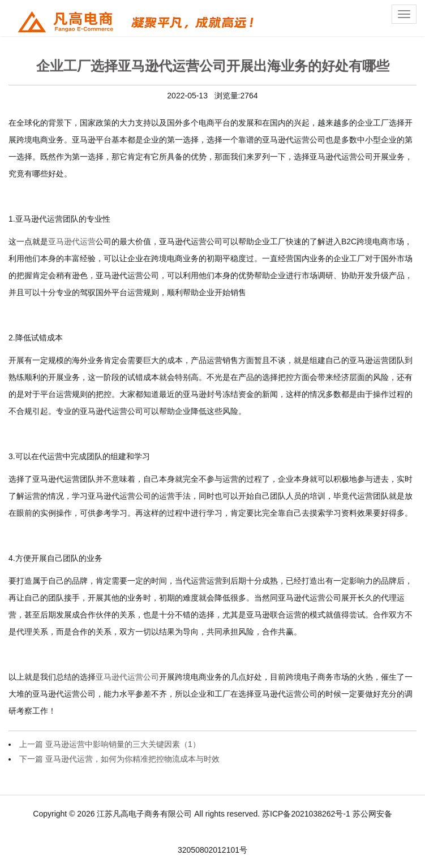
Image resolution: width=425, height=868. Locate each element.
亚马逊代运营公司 (127, 677)
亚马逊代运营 (72, 241)
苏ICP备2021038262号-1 (306, 814)
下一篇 (119, 759)
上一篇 (110, 744)
